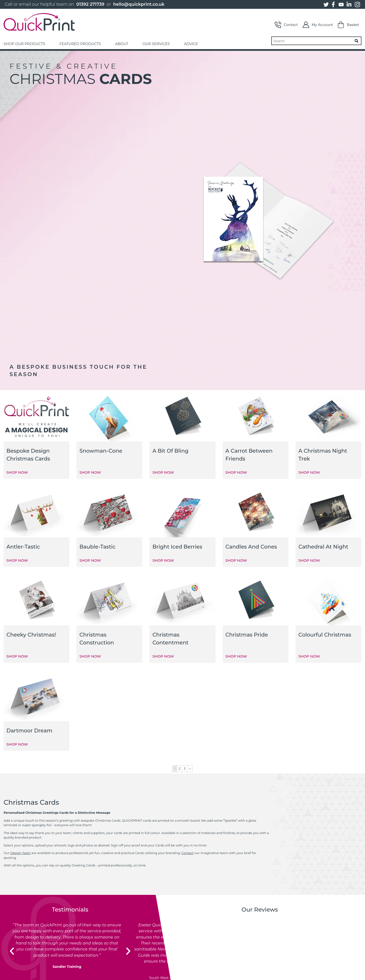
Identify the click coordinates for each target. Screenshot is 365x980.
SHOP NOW (17, 472)
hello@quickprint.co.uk (139, 4)
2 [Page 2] (180, 768)
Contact (286, 25)
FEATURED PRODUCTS (80, 44)
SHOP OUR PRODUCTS (24, 44)
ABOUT (122, 44)
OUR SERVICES (156, 44)
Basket (348, 25)
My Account (318, 25)
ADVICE (191, 44)
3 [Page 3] (185, 768)
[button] (12, 951)
